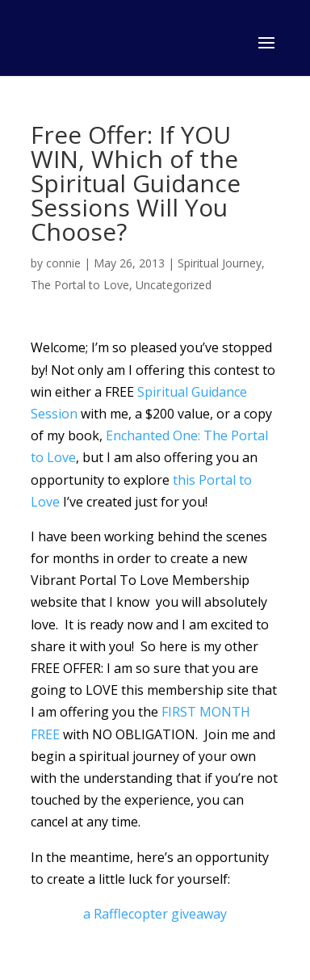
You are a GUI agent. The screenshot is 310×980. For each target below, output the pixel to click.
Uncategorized (174, 285)
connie (63, 263)
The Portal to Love (80, 285)
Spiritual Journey (220, 263)
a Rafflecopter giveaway (155, 914)
